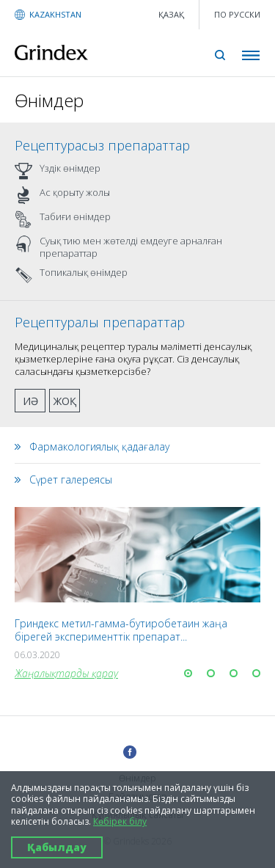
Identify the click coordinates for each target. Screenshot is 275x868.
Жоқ (65, 401)
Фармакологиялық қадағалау (99, 447)
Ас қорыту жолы (62, 195)
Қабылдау (57, 847)
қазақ (171, 14)
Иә (30, 401)
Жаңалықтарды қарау (66, 673)
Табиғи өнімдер (63, 219)
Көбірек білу (120, 822)
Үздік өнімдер (58, 171)
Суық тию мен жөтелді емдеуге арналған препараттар (118, 247)
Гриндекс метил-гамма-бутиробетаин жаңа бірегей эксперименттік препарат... (121, 630)
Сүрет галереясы (71, 480)
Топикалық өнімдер (71, 275)
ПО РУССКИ (237, 14)
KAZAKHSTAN (55, 14)
